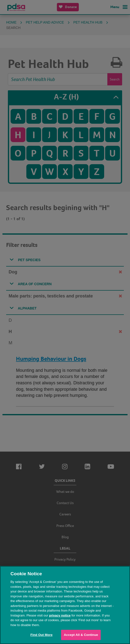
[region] (65, 605)
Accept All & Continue (81, 635)
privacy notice (60, 615)
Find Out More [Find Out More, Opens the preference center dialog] (41, 635)
